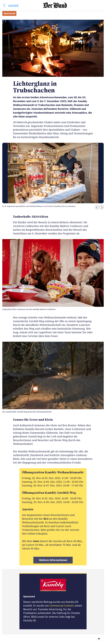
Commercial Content (61, 606)
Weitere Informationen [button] (53, 560)
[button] (97, 207)
